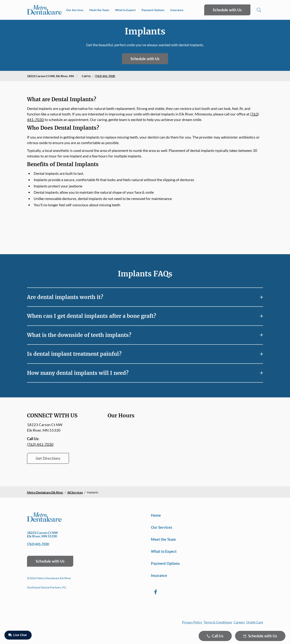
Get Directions (48, 458)
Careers (239, 622)
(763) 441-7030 (105, 76)
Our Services (75, 10)
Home (156, 515)
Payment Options (153, 10)
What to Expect (125, 10)
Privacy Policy (192, 622)
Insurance (177, 10)
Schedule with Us (227, 10)
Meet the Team (99, 10)
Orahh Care (255, 622)
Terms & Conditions (218, 622)
